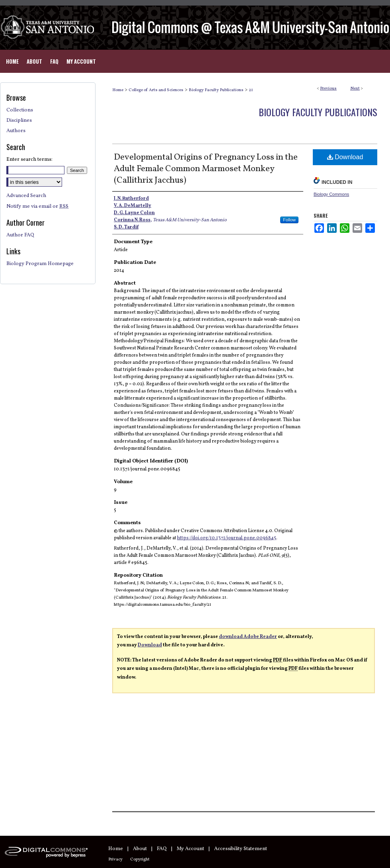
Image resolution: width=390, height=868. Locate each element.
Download (345, 157)
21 (251, 90)
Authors (16, 131)
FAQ (162, 849)
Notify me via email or (37, 207)
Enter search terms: (29, 160)
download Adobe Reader (248, 637)
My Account (190, 849)
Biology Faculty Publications (216, 90)
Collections (20, 110)
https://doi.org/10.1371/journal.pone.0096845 (227, 538)
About (140, 849)
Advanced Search (26, 196)
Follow (289, 220)
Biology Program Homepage (40, 264)
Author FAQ (20, 235)
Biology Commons (331, 194)
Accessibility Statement (241, 849)
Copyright (140, 859)
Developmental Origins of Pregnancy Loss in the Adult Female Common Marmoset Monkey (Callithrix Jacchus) (206, 169)
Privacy (115, 859)
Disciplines (19, 121)
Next (355, 89)
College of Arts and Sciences (156, 90)
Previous (328, 89)
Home (118, 90)
